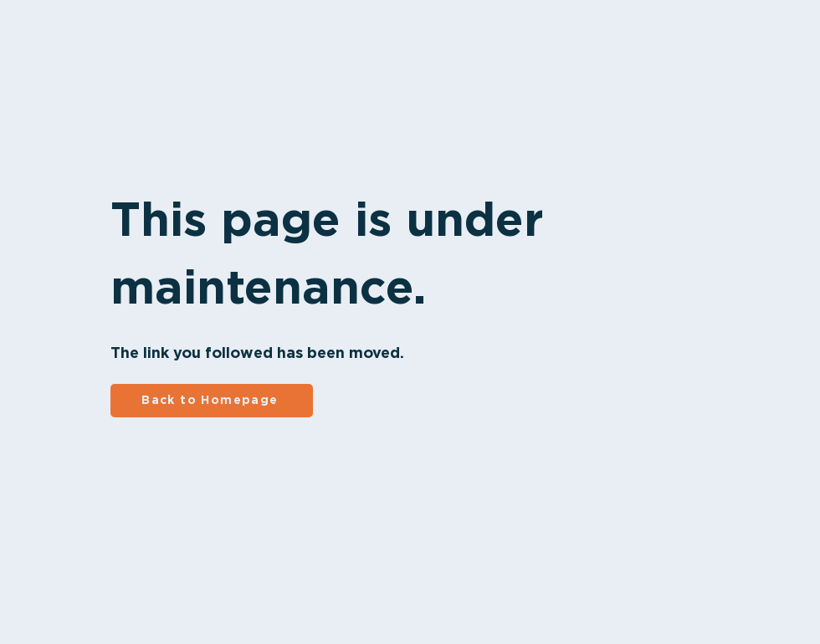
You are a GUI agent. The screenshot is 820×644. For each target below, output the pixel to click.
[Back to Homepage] (212, 401)
